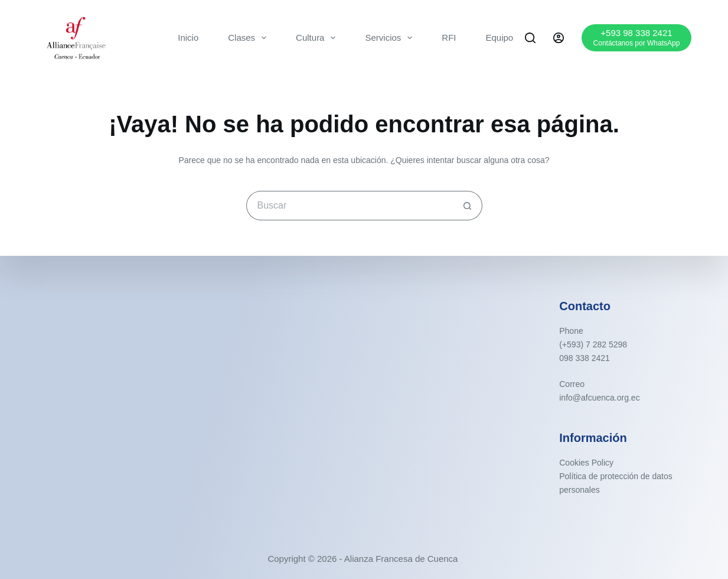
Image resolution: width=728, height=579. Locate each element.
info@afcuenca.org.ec (599, 398)
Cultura (318, 38)
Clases (249, 38)
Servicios (391, 38)
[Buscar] (530, 38)
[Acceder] (559, 38)
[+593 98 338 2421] (637, 38)
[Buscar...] (350, 206)
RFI (449, 38)
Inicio (188, 38)
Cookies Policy (586, 463)
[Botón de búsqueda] (468, 206)
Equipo (500, 38)
